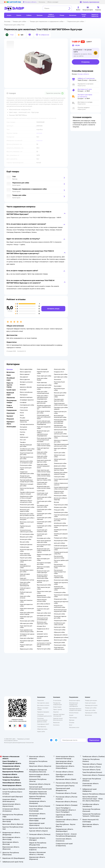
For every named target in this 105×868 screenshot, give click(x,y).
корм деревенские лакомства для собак (27, 631)
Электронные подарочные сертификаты (74, 705)
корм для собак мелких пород (42, 453)
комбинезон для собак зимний (59, 624)
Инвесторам (57, 707)
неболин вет (24, 437)
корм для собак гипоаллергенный (43, 392)
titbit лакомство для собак (43, 588)
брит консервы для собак (43, 559)
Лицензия (40, 700)
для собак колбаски (43, 604)
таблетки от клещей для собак (27, 485)
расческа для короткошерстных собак (60, 572)
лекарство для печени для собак (26, 477)
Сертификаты (42, 727)
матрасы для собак (60, 507)
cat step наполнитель (27, 424)
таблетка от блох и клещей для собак (26, 501)
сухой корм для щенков (42, 535)
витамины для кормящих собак (42, 623)
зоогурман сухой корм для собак (43, 506)
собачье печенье (43, 606)
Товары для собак (19, 21)
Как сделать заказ (43, 703)
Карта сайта (41, 732)
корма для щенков (26, 544)
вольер (56, 502)
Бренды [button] (10, 369)
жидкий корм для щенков (43, 581)
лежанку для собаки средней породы (61, 473)
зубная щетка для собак (60, 460)
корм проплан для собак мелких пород (44, 471)
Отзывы (72, 723)
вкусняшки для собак (44, 585)
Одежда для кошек (91, 705)
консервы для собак (44, 538)
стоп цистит (24, 408)
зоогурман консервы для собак (44, 563)
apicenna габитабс (26, 387)
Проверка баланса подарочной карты (75, 709)
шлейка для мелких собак (60, 530)
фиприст (23, 385)
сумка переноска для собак (61, 480)
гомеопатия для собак (27, 507)
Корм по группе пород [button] (10, 385)
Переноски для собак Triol (14, 25)
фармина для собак (26, 649)
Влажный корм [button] (10, 394)
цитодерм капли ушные (42, 637)
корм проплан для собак (26, 627)
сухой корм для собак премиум (44, 518)
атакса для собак (59, 369)
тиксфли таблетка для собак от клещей (27, 493)
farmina (23, 432)
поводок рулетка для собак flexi (61, 553)
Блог (71, 725)
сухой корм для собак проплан (44, 498)
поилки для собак (60, 645)
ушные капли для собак (26, 469)
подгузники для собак (59, 396)
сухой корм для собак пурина (44, 510)
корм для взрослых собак (26, 605)
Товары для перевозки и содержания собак (47, 21)
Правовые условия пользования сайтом (17, 740)
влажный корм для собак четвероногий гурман (44, 550)
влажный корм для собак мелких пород (44, 487)
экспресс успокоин (26, 382)
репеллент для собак (27, 505)
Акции (71, 715)
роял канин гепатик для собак (43, 412)
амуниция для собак (61, 540)
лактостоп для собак (44, 649)
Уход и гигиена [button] (10, 406)
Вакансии (56, 723)
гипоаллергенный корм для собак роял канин (44, 417)
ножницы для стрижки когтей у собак (60, 588)
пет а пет (23, 440)
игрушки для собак (60, 599)
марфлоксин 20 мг (43, 629)
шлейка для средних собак (61, 535)
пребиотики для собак (25, 527)
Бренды (72, 720)
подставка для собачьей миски (59, 648)
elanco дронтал (25, 379)
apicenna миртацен (26, 397)
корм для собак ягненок (25, 597)
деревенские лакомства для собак (44, 596)
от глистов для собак (27, 534)
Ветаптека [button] (11, 372)
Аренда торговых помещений (59, 715)
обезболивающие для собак (26, 446)
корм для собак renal (44, 613)
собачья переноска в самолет (61, 484)
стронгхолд (24, 410)
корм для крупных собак (43, 449)
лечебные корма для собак (44, 388)
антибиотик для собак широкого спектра (27, 450)
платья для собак (60, 630)
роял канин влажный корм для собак (44, 541)
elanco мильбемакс (26, 392)
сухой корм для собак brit (44, 502)
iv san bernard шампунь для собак (60, 433)
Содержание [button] (12, 410)
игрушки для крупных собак (61, 602)
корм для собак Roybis (42, 379)
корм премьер (42, 382)
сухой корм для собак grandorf (44, 514)
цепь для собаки (59, 543)
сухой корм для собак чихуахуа (44, 523)
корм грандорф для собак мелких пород (44, 475)
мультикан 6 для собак (59, 389)
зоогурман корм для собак (27, 641)
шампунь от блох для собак (61, 437)
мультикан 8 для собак (59, 383)
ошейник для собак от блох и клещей (26, 497)
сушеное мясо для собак (43, 610)
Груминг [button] (10, 416)
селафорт (23, 402)
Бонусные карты (75, 700)
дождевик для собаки (61, 637)
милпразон (24, 395)
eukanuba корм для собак (26, 617)
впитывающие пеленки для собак (60, 416)
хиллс (22, 415)
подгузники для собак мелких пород (61, 404)
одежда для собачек (61, 635)
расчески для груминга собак (59, 557)
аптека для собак (26, 539)
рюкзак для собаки (60, 496)
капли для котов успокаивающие (42, 619)
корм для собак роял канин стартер (27, 613)
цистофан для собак (61, 377)
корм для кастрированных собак (25, 566)
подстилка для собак (61, 505)
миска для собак (59, 642)
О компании (57, 700)
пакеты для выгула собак (60, 412)
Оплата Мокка (74, 713)
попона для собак (26, 465)
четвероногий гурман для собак (27, 635)
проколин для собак (61, 374)
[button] (42, 35)
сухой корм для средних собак (42, 483)
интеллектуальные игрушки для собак (60, 611)
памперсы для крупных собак (59, 400)
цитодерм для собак (44, 616)
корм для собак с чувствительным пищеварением (43, 397)
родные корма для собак (26, 646)
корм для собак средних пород (42, 457)
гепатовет (23, 390)
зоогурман (23, 427)
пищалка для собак (60, 621)
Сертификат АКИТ (43, 724)
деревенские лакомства (24, 421)
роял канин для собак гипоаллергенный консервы (44, 440)
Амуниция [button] (11, 413)
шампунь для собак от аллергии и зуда (26, 462)
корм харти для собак (44, 376)
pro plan (23, 418)
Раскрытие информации (57, 704)
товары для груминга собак (61, 583)
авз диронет (24, 377)
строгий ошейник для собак (61, 516)
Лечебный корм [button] (11, 379)
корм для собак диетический (42, 402)
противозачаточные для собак (27, 458)
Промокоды (73, 718)
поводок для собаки (61, 538)
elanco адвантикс (25, 372)
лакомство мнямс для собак (44, 592)
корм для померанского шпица (27, 579)
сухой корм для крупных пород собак (44, 479)
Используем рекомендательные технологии (19, 743)
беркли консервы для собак (44, 555)
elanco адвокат (25, 374)
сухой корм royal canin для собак (42, 494)
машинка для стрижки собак (59, 577)
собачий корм (25, 547)
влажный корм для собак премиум (43, 572)
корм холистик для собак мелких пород (44, 445)
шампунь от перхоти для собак (61, 441)
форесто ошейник (43, 641)
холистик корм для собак (26, 550)
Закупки (56, 712)
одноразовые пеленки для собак (60, 426)
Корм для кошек (90, 703)
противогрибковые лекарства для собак (27, 481)
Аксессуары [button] (11, 427)
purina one (23, 430)
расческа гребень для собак (61, 561)
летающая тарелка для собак (60, 617)
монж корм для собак (27, 621)
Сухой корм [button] (11, 390)
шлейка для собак (60, 523)
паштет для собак (26, 558)
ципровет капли (42, 634)
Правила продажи (43, 712)
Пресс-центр (57, 709)
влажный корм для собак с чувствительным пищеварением (43, 433)
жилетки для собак (60, 640)
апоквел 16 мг (41, 626)
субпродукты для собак (26, 561)
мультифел (58, 386)
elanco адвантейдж (26, 369)
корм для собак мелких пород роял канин (43, 466)
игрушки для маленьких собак (60, 606)
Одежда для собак (91, 713)
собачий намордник (61, 546)
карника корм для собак (43, 372)
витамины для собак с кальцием (27, 519)
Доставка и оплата (43, 705)
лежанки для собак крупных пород (60, 469)
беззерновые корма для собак (27, 571)
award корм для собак (44, 385)
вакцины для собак (26, 537)
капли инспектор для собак (27, 489)
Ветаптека (88, 715)
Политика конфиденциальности (44, 715)
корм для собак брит (27, 638)
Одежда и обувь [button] (10, 423)
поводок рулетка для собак (61, 549)
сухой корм (41, 491)
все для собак (25, 542)
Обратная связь (42, 729)
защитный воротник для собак (27, 454)
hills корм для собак (26, 623)
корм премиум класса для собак (25, 554)
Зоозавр (7, 21)
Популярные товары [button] (12, 401)
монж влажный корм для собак (44, 546)
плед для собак (59, 510)
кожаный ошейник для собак (60, 520)
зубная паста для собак (60, 456)
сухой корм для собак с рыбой (44, 527)
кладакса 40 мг (59, 372)
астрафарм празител (27, 400)
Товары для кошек (91, 700)
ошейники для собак (61, 512)
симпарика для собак (27, 405)
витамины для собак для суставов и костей (27, 515)
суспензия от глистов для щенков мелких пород (44, 645)
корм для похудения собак (44, 428)
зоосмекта (57, 379)
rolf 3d (22, 435)
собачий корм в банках (25, 589)
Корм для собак (90, 710)
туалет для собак (60, 453)
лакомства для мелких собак (42, 600)
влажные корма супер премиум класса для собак (43, 577)
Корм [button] (9, 375)
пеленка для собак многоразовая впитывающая (60, 421)
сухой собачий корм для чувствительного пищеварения (44, 423)
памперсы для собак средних (61, 408)
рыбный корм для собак (26, 593)
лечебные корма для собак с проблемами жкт (44, 407)
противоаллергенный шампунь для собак (61, 445)
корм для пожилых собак (26, 601)
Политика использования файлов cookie (42, 720)
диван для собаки (60, 466)
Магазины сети (74, 727)
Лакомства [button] (11, 398)
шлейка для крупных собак (61, 526)
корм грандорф (42, 369)
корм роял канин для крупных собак (44, 461)
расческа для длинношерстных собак (60, 566)
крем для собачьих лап (60, 449)
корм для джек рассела (25, 575)
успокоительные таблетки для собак (26, 531)
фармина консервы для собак (43, 568)
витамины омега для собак (27, 523)
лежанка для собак (60, 463)
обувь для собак (59, 632)
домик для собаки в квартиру (60, 499)
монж (22, 413)
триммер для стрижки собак (61, 596)
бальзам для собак (60, 393)
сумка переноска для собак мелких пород (61, 488)
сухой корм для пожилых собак (42, 531)
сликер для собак (60, 592)
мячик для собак (59, 614)
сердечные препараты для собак (27, 473)
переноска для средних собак (59, 492)
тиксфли (23, 442)
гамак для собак (59, 477)
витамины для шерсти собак (25, 510)
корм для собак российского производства (25, 584)
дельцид (40, 631)
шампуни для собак (60, 430)
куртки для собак (60, 627)
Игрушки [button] (10, 419)
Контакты (56, 725)
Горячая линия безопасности (58, 719)
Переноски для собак (76, 21)
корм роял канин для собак (27, 609)
